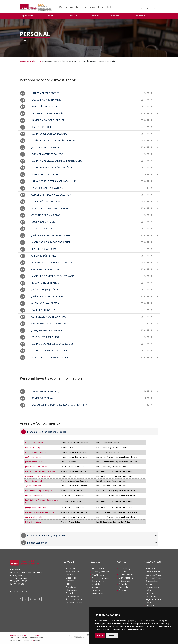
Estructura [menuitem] (51, 16)
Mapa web (38, 640)
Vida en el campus (100, 578)
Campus (69, 575)
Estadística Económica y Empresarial (46, 536)
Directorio (150, 605)
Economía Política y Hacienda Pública (47, 432)
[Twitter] (21, 599)
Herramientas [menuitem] (152, 9)
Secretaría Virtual (154, 575)
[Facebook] (16, 599)
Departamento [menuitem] (27, 16)
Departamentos (126, 575)
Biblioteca (150, 569)
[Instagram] (30, 599)
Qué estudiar (98, 569)
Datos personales (36, 638)
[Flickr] (40, 599)
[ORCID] (149, 93)
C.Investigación (126, 578)
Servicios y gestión (74, 599)
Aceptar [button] (100, 635)
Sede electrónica (153, 578)
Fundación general (74, 602)
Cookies (24, 638)
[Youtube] (35, 599)
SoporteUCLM (22, 592)
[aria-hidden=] (152, 93)
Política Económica (37, 543)
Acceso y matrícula (101, 572)
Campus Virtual (153, 572)
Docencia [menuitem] (95, 16)
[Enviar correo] (142, 93)
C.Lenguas (124, 590)
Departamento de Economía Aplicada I (85, 7)
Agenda (69, 584)
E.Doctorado (125, 581)
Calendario (97, 587)
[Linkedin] (25, 599)
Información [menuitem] (141, 16)
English (141, 9)
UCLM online (98, 575)
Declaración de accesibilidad (21, 640)
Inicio (26, 40)
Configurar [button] (112, 635)
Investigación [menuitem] (116, 16)
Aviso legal (15, 638)
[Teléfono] (145, 93)
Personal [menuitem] (73, 16)
